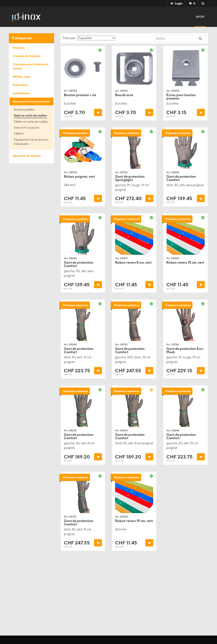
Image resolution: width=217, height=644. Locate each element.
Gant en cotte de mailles (30, 115)
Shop (200, 17)
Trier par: (89, 38)
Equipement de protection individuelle (31, 142)
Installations (21, 93)
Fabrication (20, 85)
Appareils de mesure (27, 156)
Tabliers (19, 133)
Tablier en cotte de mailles (31, 122)
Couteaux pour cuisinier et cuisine (31, 66)
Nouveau (19, 48)
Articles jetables (24, 109)
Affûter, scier (22, 77)
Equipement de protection (31, 101)
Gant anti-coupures (27, 127)
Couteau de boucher (27, 56)
